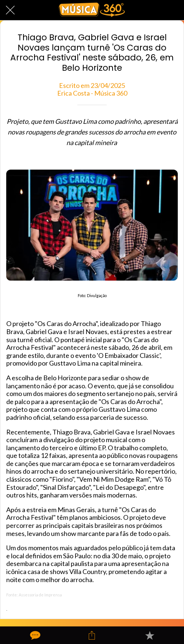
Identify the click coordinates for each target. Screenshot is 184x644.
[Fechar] (10, 10)
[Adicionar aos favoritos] (150, 635)
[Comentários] (34, 635)
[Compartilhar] (92, 635)
